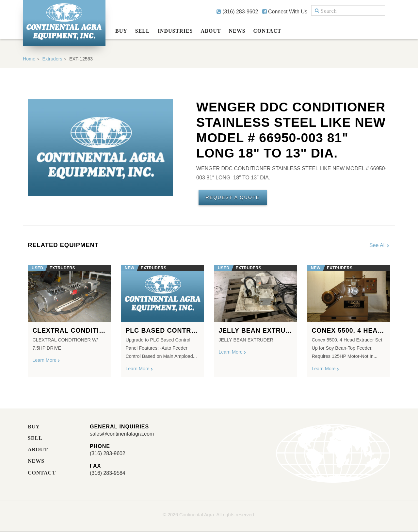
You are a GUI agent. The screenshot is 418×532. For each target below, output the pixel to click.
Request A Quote (233, 198)
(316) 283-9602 (237, 12)
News (237, 31)
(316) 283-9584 (108, 473)
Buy (121, 31)
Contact (267, 31)
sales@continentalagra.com (122, 434)
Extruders (53, 59)
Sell (143, 31)
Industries (175, 31)
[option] (69, 319)
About (211, 31)
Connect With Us (285, 12)
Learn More (46, 360)
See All (380, 245)
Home (29, 59)
